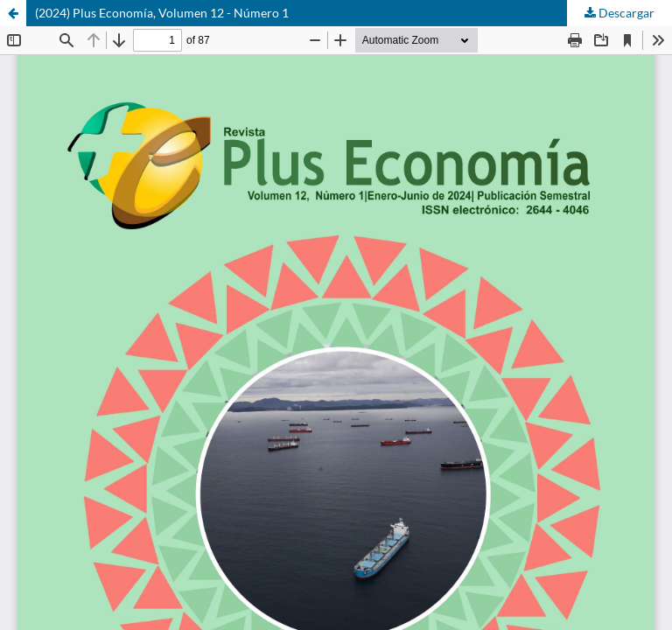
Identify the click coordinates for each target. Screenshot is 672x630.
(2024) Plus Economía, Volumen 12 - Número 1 (162, 13)
